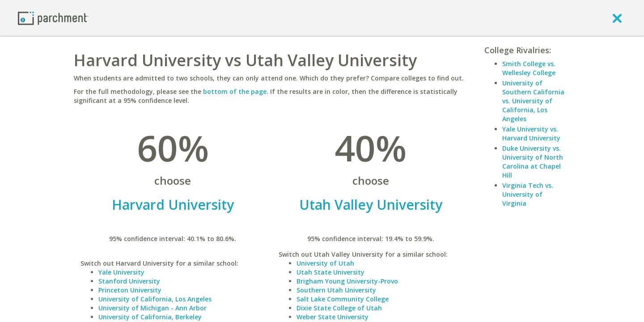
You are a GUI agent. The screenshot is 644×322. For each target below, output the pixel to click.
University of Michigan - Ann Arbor (153, 308)
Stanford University (129, 281)
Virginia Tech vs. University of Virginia (528, 194)
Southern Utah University (336, 290)
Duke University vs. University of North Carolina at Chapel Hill (533, 162)
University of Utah (325, 263)
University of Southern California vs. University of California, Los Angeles (533, 101)
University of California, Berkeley (150, 317)
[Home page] (53, 18)
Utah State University (330, 272)
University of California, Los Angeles (155, 299)
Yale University (121, 272)
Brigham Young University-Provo (347, 281)
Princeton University (130, 290)
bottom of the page (235, 91)
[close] (617, 18)
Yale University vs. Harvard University (531, 133)
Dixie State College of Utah (339, 308)
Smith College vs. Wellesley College (529, 68)
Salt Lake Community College (343, 299)
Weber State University (333, 317)
